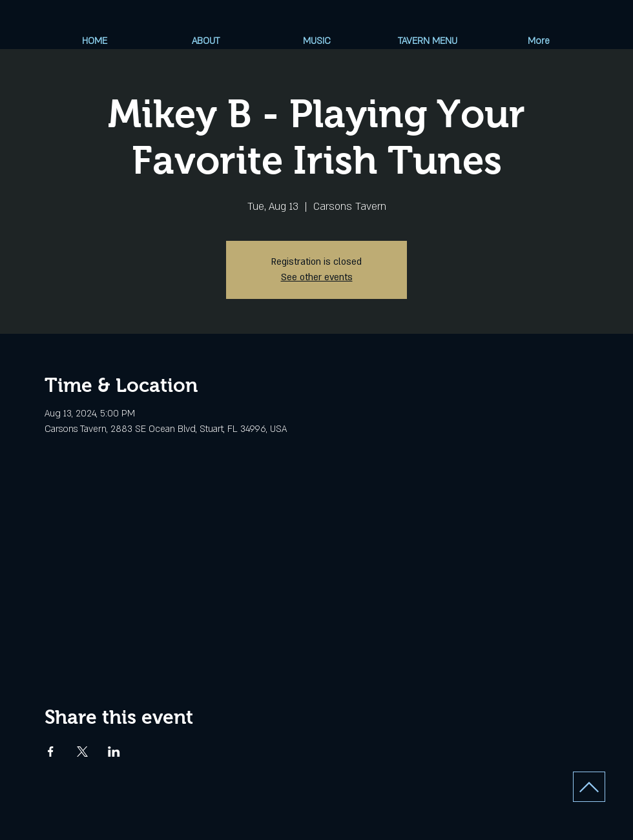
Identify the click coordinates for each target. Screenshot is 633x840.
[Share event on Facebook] (51, 752)
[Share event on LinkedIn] (114, 752)
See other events (317, 277)
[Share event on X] (82, 752)
